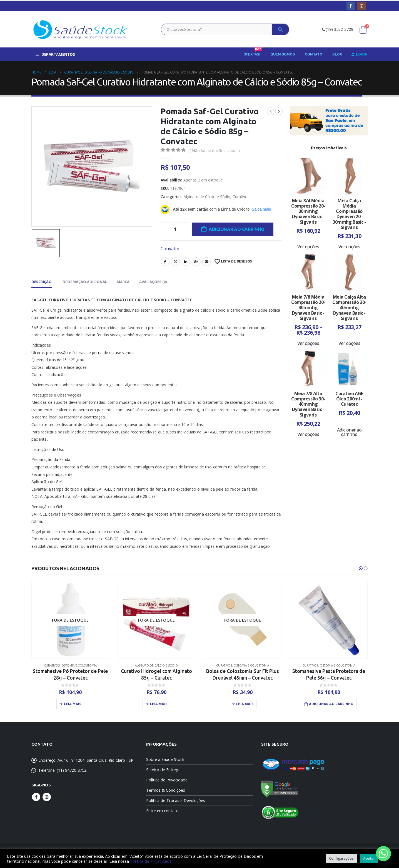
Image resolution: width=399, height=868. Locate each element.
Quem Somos (283, 54)
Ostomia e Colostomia (79, 665)
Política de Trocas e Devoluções (176, 800)
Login (360, 54)
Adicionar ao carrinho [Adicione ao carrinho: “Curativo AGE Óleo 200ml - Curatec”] (349, 432)
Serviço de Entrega (163, 770)
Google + (196, 262)
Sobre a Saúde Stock (165, 759)
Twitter (175, 262)
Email (206, 262)
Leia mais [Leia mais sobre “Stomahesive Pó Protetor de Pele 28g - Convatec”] (73, 704)
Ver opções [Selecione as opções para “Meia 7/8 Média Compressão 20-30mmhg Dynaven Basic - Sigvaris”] (308, 343)
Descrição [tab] (42, 282)
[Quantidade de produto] (175, 229)
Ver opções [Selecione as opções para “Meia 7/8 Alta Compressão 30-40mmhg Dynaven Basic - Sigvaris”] (308, 434)
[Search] (280, 29)
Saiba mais (261, 209)
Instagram (47, 797)
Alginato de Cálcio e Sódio (207, 197)
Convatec (170, 249)
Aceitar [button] (369, 858)
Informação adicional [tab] (84, 282)
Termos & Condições (166, 790)
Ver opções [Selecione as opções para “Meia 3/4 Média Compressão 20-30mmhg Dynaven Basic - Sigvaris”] (308, 247)
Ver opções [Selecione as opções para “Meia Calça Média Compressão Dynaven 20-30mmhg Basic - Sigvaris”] (349, 247)
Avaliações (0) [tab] (153, 282)
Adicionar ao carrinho (237, 229)
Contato (314, 54)
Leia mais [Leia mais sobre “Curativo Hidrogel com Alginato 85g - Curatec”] (159, 704)
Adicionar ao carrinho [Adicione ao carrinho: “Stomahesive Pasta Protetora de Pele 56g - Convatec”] (331, 704)
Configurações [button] (341, 858)
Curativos (241, 197)
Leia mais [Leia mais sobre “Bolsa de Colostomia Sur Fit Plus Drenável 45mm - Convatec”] (245, 704)
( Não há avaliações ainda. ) (215, 150)
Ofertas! (253, 53)
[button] (361, 568)
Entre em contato (162, 811)
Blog (337, 54)
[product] (70, 620)
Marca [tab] (123, 282)
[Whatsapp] (383, 854)
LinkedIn (186, 262)
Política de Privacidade (167, 780)
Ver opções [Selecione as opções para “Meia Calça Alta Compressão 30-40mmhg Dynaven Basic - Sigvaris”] (349, 343)
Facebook (165, 262)
